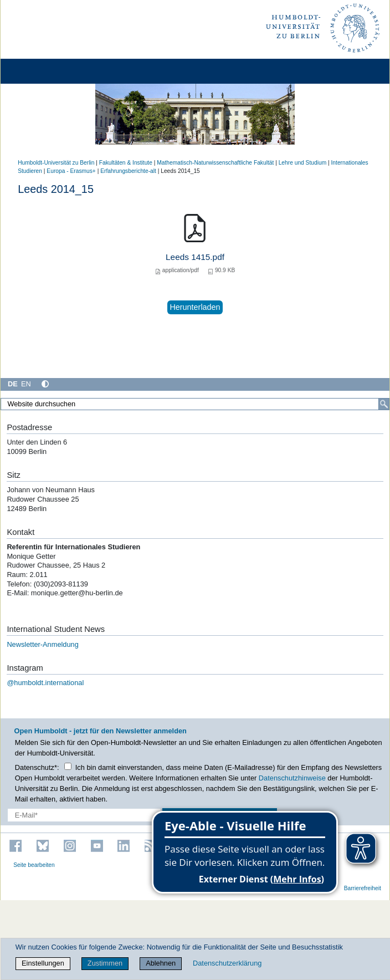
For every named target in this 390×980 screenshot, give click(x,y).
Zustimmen (105, 963)
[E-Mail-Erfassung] (84, 815)
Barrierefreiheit (363, 888)
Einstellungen (43, 963)
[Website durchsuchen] (195, 404)
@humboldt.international (45, 683)
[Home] (40, 71)
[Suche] (384, 404)
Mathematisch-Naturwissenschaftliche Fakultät (215, 163)
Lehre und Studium (302, 163)
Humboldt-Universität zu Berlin (56, 163)
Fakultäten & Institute (126, 163)
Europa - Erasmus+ (71, 171)
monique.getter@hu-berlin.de (78, 593)
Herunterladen (195, 307)
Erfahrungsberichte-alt (128, 171)
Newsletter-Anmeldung (42, 644)
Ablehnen (161, 963)
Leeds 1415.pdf (195, 257)
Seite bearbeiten (34, 865)
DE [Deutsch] (13, 384)
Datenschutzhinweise (292, 778)
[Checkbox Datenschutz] (68, 766)
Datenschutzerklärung (227, 963)
